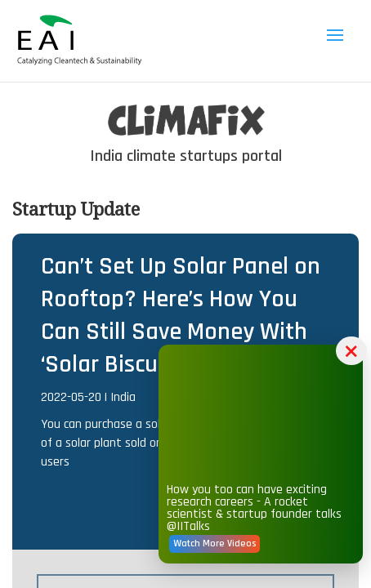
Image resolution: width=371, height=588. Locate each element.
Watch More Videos (249, 566)
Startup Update (76, 208)
